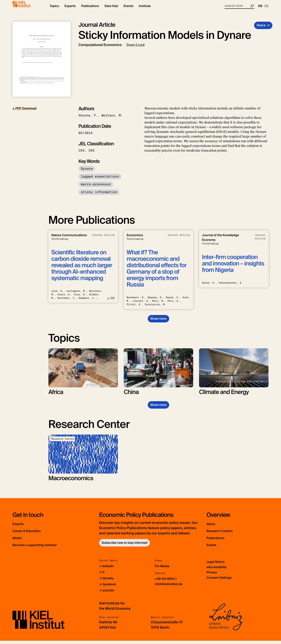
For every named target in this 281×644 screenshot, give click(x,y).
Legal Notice (217, 565)
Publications (220, 541)
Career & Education (34, 534)
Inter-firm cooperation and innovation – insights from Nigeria (233, 267)
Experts (21, 527)
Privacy (212, 576)
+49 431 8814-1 (167, 582)
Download (136, 48)
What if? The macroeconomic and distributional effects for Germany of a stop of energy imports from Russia (157, 272)
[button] (54, 10)
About (213, 527)
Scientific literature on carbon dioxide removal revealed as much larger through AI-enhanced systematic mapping (82, 269)
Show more (158, 322)
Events (214, 548)
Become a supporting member (46, 548)
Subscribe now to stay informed (124, 546)
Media (19, 541)
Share (261, 29)
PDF (111, 301)
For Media (163, 569)
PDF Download (24, 112)
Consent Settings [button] (221, 581)
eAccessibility (218, 570)
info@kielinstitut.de (170, 587)
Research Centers (226, 534)
